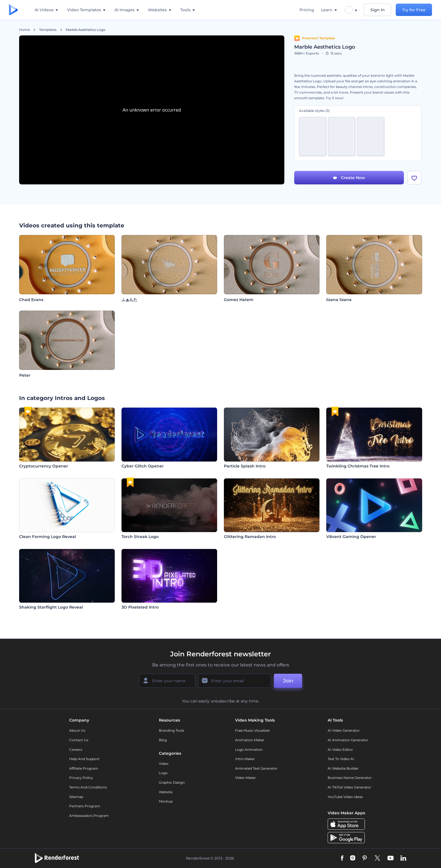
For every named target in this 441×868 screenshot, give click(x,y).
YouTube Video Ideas (345, 797)
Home (24, 30)
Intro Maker (245, 759)
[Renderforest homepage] (13, 10)
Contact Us (79, 740)
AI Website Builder (343, 768)
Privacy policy (81, 778)
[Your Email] (235, 681)
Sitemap (76, 797)
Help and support (84, 759)
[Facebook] (342, 858)
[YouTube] (391, 858)
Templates (48, 30)
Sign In (378, 10)
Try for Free (414, 10)
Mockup (166, 801)
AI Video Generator (344, 730)
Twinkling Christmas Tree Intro (358, 466)
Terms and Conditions (88, 787)
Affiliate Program (84, 768)
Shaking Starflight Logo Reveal (51, 607)
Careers (76, 750)
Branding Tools (172, 730)
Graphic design (172, 782)
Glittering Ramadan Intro (250, 537)
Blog (163, 740)
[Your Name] (167, 681)
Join (288, 681)
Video (164, 764)
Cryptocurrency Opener (44, 466)
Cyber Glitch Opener (143, 466)
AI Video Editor (340, 750)
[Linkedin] (403, 858)
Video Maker (246, 778)
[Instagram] (353, 858)
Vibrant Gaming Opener (351, 537)
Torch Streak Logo (140, 537)
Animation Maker (250, 740)
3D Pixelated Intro (140, 607)
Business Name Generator (350, 778)
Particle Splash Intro (245, 466)
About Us (77, 730)
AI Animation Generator (348, 740)
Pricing (307, 10)
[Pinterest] (365, 858)
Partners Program (85, 806)
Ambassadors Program (89, 816)
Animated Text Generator (256, 768)
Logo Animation (249, 750)
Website (166, 792)
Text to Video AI (341, 759)
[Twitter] (377, 858)
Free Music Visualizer (253, 730)
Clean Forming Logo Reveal (48, 537)
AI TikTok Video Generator (349, 787)
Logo (163, 773)
